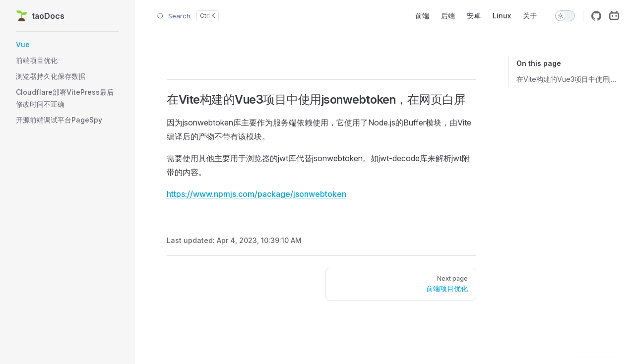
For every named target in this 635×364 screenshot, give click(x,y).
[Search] (188, 16)
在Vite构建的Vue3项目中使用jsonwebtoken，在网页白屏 (568, 79)
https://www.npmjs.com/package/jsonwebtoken (256, 194)
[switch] (565, 16)
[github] (596, 16)
